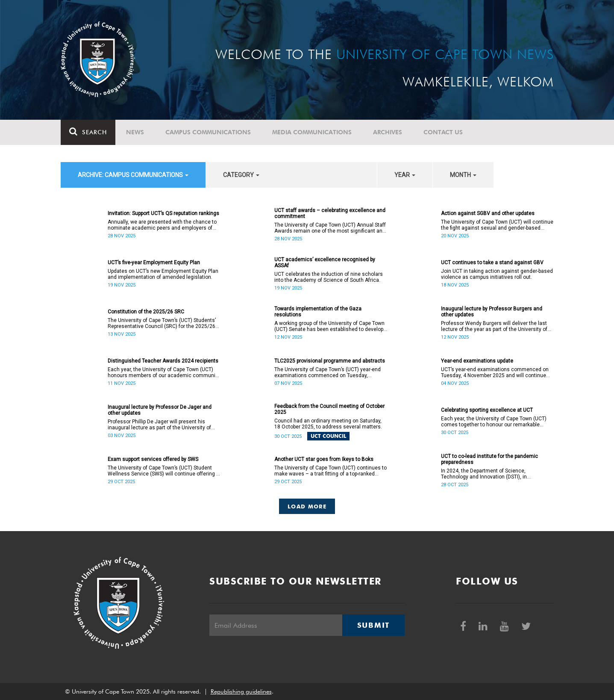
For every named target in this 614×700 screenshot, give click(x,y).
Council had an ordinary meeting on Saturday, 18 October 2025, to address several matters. (328, 424)
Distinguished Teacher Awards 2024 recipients (163, 361)
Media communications (312, 132)
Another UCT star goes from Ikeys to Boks (324, 459)
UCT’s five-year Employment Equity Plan (154, 263)
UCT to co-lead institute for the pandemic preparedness (489, 459)
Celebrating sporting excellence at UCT (487, 410)
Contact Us (443, 132)
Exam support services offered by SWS (153, 459)
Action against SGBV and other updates (488, 213)
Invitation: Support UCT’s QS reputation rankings (163, 213)
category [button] (241, 175)
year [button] (405, 175)
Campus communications (208, 132)
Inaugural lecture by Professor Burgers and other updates (492, 312)
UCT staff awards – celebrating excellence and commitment (330, 213)
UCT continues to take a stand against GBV (492, 263)
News (135, 132)
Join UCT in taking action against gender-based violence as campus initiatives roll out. (497, 274)
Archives (388, 132)
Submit (373, 625)
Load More (307, 506)
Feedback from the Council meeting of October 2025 (329, 409)
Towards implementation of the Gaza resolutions (318, 312)
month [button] (463, 175)
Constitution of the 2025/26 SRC (146, 312)
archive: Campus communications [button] (133, 175)
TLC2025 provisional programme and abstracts (330, 361)
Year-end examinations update (477, 361)
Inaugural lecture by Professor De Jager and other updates (160, 410)
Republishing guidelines (241, 691)
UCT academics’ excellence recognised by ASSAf (325, 263)
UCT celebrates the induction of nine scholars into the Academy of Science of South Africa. (329, 277)
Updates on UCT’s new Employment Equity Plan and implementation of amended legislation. (163, 274)
